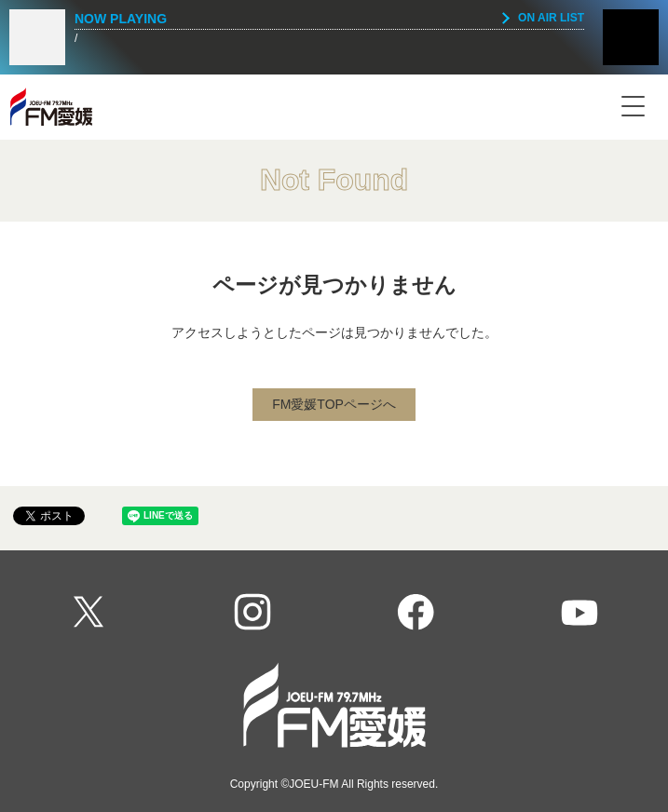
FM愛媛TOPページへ (334, 404)
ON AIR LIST (551, 18)
